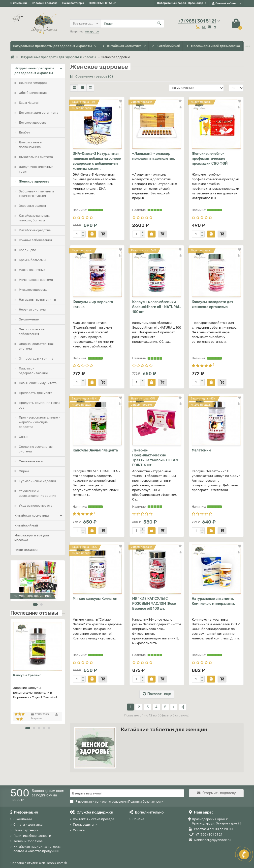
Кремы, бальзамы (32, 260)
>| (183, 707)
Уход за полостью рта (36, 506)
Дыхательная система (36, 157)
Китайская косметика (122, 46)
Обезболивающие (33, 93)
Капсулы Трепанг (27, 675)
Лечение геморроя (33, 83)
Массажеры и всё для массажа (213, 46)
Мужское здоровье (33, 290)
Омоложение (29, 319)
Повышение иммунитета (38, 383)
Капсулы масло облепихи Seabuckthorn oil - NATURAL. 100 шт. (157, 307)
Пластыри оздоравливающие (33, 371)
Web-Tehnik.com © (53, 863)
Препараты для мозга (36, 393)
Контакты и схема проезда (94, 819)
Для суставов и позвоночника (31, 145)
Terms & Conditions (28, 841)
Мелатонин (201, 450)
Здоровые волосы (32, 206)
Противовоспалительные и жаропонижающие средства (40, 422)
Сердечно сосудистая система (36, 449)
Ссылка (79, 830)
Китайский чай (166, 46)
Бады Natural (29, 103)
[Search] (132, 24)
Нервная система (32, 309)
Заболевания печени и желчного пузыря (36, 194)
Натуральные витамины (37, 300)
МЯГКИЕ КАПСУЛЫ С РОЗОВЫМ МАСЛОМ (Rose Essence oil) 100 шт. (154, 604)
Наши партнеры (73, 3)
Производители (85, 825)
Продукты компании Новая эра (40, 405)
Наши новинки (26, 550)
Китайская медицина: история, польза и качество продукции (37, 849)
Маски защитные (32, 270)
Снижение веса (31, 461)
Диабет (25, 132)
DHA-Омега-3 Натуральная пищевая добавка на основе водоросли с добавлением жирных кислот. (97, 161)
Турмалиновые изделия (37, 481)
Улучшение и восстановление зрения (37, 493)
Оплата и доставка (45, 3)
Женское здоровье (34, 181)
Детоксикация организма (39, 113)
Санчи (24, 437)
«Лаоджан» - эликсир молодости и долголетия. (154, 156)
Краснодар (196, 3)
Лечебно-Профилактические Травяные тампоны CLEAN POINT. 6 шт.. (155, 458)
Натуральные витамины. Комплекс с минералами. (213, 601)
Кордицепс (27, 250)
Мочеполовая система (36, 280)
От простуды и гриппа (36, 358)
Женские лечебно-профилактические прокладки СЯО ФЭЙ (210, 159)
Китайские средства (35, 230)
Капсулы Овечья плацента (95, 450)
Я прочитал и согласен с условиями (117, 802)
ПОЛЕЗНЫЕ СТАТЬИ (103, 3)
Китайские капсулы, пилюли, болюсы (34, 218)
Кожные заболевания (35, 240)
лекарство (92, 32)
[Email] (127, 793)
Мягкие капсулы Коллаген (95, 599)
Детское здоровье (33, 122)
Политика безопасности (32, 836)
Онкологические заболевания (32, 332)
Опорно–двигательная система (36, 346)
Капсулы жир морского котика (93, 304)
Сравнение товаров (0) (91, 76)
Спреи (24, 471)
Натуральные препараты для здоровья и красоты (52, 46)
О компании (19, 3)
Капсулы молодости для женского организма (212, 304)
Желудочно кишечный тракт (36, 169)
